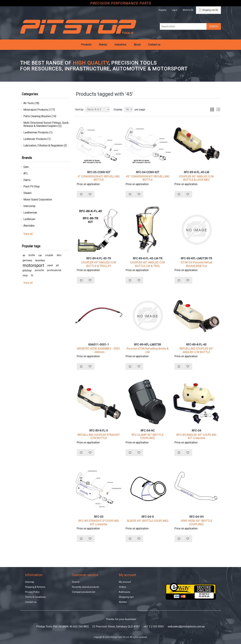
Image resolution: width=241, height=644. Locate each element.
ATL (26, 173)
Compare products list (84, 592)
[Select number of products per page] (129, 109)
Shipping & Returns (35, 587)
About (137, 45)
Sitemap (30, 582)
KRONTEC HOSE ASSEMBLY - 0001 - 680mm (99, 350)
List (218, 109)
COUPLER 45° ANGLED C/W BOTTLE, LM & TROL (148, 264)
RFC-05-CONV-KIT (99, 172)
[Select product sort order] (98, 109)
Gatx (26, 167)
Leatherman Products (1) (38, 132)
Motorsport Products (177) (39, 110)
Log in (175, 10)
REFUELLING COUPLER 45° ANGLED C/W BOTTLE (196, 350)
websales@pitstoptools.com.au (186, 627)
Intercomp (29, 206)
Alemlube (29, 226)
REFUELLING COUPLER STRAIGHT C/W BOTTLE (99, 436)
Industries (120, 45)
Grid (212, 109)
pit (57, 265)
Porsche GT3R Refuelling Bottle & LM (148, 350)
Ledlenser (29, 219)
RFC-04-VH (196, 517)
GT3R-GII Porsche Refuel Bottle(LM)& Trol (196, 264)
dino (59, 255)
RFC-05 (99, 517)
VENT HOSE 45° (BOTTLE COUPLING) (196, 522)
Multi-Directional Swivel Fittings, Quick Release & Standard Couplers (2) (46, 124)
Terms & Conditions (35, 597)
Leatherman (30, 213)
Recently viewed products (86, 587)
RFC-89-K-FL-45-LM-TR (148, 258)
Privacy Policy (32, 592)
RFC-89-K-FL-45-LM (196, 172)
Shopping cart (126, 597)
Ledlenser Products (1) (37, 139)
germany (27, 260)
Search (76, 582)
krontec (40, 260)
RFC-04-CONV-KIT (148, 172)
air (24, 255)
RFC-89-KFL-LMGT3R (148, 345)
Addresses (125, 592)
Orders (122, 587)
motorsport (33, 265)
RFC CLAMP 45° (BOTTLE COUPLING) (148, 436)
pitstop (27, 270)
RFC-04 (196, 431)
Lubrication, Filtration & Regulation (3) (45, 145)
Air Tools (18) (31, 103)
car (40, 255)
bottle (32, 255)
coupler (49, 255)
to (32, 275)
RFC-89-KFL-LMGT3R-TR (196, 258)
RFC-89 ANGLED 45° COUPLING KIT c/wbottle (196, 436)
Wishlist (123, 602)
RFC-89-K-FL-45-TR (99, 258)
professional (54, 270)
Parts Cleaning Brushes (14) (40, 116)
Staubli (27, 193)
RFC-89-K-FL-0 (99, 431)
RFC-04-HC (148, 431)
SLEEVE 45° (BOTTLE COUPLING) (148, 521)
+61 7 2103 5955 (154, 627)
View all (28, 234)
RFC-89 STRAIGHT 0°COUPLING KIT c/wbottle (99, 522)
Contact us (154, 45)
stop (25, 275)
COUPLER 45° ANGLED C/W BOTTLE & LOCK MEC (196, 178)
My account (125, 582)
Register (163, 10)
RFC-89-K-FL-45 (196, 345)
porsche (39, 270)
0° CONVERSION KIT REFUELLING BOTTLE (99, 178)
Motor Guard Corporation (38, 200)
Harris (27, 180)
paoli (50, 265)
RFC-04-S (148, 517)
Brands (103, 45)
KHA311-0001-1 (99, 345)
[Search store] (183, 26)
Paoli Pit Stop (32, 186)
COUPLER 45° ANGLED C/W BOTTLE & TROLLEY (99, 264)
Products (86, 45)
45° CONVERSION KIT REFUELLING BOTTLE (148, 178)
